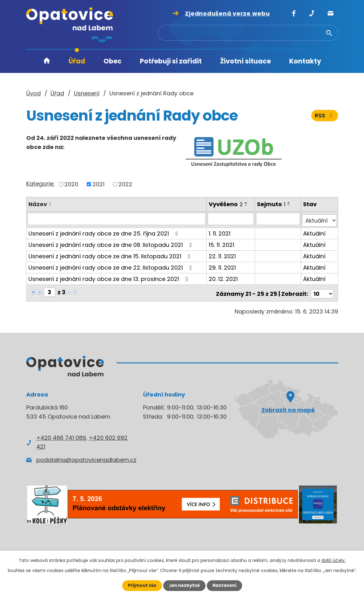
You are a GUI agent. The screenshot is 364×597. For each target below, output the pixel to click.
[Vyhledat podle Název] (117, 219)
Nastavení (226, 585)
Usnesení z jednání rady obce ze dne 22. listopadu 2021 (111, 266)
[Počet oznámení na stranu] (322, 290)
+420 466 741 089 (61, 434)
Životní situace (245, 61)
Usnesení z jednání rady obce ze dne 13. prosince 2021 (110, 277)
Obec (113, 61)
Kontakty (305, 61)
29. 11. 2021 (223, 266)
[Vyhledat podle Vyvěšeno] (231, 219)
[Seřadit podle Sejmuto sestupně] (289, 205)
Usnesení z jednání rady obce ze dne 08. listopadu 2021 (111, 243)
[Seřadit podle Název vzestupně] (51, 203)
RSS (324, 116)
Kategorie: (40, 184)
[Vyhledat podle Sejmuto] (278, 219)
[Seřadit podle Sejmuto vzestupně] (289, 203)
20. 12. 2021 (224, 277)
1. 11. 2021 (220, 232)
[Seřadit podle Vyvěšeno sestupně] (247, 205)
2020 (71, 184)
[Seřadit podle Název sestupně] (51, 205)
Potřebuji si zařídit (171, 61)
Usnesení (87, 93)
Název (38, 204)
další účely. (334, 560)
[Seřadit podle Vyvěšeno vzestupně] (247, 203)
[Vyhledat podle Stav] (320, 219)
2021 (98, 184)
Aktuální (315, 232)
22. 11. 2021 (223, 254)
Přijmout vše (140, 585)
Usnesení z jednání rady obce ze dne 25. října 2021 (104, 232)
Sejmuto (272, 204)
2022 (125, 184)
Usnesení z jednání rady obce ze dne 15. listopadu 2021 (111, 254)
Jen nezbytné (185, 585)
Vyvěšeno (226, 204)
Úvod (47, 61)
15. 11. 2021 (222, 243)
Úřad (77, 61)
